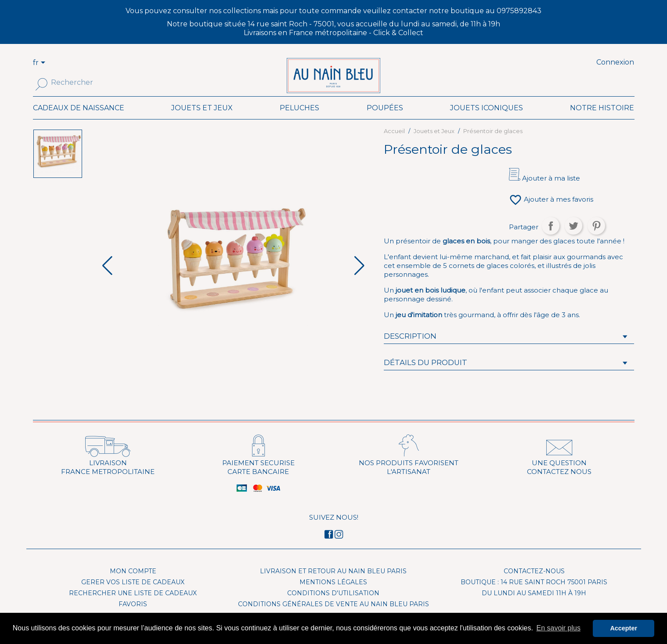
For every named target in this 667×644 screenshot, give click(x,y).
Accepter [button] (624, 628)
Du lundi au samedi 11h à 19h (534, 605)
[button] (359, 279)
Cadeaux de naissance (79, 120)
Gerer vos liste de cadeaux (133, 594)
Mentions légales (333, 594)
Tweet (573, 239)
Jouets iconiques (487, 120)
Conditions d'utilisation (333, 605)
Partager (551, 239)
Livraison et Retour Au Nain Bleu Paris (333, 583)
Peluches (299, 120)
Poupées (385, 120)
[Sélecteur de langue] (44, 63)
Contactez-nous (534, 583)
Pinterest (596, 239)
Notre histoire (602, 120)
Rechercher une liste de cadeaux (133, 605)
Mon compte (133, 583)
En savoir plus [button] (558, 628)
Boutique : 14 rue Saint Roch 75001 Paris (534, 594)
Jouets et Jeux (202, 120)
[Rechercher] (91, 83)
